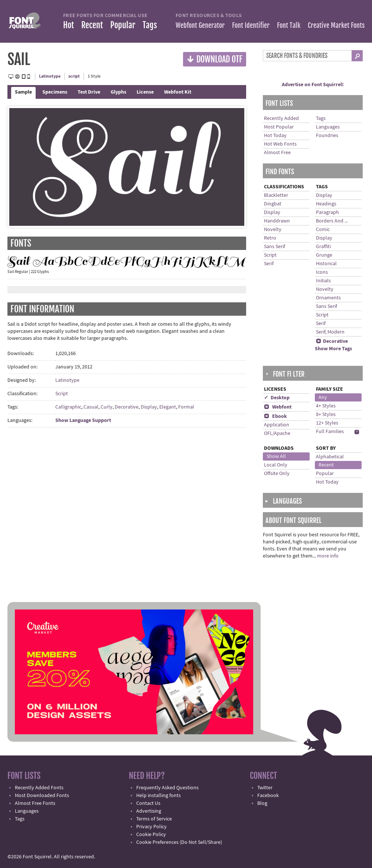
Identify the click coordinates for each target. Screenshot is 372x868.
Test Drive (89, 92)
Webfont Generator (200, 25)
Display (149, 407)
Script (62, 394)
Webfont (278, 407)
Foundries (327, 136)
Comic (323, 230)
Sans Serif (275, 247)
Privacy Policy (151, 827)
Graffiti (323, 247)
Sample (23, 92)
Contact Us (148, 803)
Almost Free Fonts (35, 803)
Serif (269, 264)
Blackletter (276, 195)
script (74, 76)
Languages (328, 127)
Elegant (168, 407)
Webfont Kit (178, 92)
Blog (262, 803)
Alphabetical (330, 457)
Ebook (275, 416)
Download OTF (215, 59)
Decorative (127, 407)
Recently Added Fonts (39, 788)
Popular (123, 25)
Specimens (55, 92)
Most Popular (279, 127)
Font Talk (289, 25)
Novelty (273, 230)
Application (277, 425)
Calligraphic (68, 407)
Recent (92, 25)
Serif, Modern (330, 332)
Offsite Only (277, 474)
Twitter (265, 788)
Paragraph (327, 212)
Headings (326, 204)
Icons (322, 272)
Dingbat (273, 204)
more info (328, 556)
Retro (270, 238)
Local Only (276, 465)
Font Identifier (251, 25)
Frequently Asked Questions (167, 788)
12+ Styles (327, 423)
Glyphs (118, 92)
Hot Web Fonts (280, 144)
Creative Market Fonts (336, 25)
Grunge (324, 255)
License (145, 92)
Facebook (268, 796)
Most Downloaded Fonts (42, 796)
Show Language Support (83, 420)
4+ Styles (326, 406)
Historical (326, 264)
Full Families (330, 432)
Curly (107, 407)
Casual (91, 407)
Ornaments (328, 298)
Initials (323, 281)
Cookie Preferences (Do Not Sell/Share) (179, 842)
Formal (186, 407)
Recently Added (281, 118)
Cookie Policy (151, 835)
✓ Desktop (277, 398)
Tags (150, 25)
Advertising (149, 811)
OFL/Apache (277, 433)
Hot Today (275, 136)
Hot (68, 25)
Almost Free (277, 153)
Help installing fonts (159, 796)
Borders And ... (332, 221)
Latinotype (50, 76)
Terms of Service (154, 819)
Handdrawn (277, 221)
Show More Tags (333, 349)
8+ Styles (326, 415)
